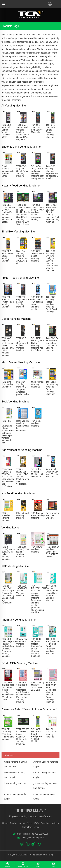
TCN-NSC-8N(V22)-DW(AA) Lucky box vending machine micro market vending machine (52, 261)
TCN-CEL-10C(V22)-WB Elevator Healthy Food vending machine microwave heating (8, 213)
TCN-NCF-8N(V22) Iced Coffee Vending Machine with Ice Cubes (37, 344)
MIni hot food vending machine (22, 515)
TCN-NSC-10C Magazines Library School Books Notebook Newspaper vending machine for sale (8, 432)
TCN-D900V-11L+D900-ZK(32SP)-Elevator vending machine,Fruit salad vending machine (52, 213)
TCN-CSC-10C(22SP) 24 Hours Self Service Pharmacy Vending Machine (53, 646)
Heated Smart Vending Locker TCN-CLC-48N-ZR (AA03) (52, 552)
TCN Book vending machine (36, 423)
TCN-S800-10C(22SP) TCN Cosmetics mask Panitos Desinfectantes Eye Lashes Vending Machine (23, 692)
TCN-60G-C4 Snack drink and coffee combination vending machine (52, 344)
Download (45, 823)
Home (5, 823)
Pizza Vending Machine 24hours (53, 515)
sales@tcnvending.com (33, 838)
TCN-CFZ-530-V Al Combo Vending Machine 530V (6, 131)
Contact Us (27, 827)
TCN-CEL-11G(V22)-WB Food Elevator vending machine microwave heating (38, 212)
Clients (55, 823)
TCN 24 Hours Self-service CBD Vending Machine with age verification (23, 477)
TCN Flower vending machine (37, 549)
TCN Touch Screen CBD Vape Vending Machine (52, 473)
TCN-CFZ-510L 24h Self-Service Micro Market (37, 129)
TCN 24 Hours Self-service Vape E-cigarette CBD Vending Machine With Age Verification (8, 594)
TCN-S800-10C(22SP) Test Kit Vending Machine (22, 591)
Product (14, 823)
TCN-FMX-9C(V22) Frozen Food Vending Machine (8, 302)
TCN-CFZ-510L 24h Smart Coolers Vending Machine (51, 131)
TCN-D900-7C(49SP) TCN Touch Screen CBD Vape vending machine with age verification (8, 478)
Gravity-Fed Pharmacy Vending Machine (22, 643)
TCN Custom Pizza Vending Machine (38, 515)
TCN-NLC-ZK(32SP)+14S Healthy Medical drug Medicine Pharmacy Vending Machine (9, 647)
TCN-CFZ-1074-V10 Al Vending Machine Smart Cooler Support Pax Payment (23, 132)
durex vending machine (15, 783)
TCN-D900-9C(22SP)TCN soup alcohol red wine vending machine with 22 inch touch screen (8, 691)
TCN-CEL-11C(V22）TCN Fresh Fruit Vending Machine (8, 734)
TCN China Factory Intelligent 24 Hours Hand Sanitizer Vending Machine (52, 593)
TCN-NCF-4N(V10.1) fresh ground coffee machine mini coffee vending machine (8, 347)
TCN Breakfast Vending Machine (6, 517)
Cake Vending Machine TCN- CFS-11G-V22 (38, 686)
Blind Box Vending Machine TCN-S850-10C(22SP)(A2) (22, 257)
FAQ (37, 823)
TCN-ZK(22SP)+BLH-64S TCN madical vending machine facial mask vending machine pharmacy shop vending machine (39, 599)
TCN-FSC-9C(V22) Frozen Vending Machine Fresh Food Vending (51, 304)
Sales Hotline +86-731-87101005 (33, 834)
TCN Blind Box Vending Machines (8, 384)
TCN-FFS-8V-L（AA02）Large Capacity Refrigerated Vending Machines (23, 737)
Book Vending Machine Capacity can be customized (23, 426)
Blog (51, 855)
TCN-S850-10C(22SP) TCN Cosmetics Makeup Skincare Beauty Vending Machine (51, 692)
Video (37, 827)
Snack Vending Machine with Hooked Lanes (8, 171)
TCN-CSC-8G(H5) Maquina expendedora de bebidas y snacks (52, 172)
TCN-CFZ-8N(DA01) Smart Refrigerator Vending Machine (37, 735)
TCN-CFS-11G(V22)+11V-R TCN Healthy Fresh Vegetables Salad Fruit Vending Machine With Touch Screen (24, 215)
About (22, 823)
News (30, 823)
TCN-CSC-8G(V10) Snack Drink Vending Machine (22, 171)
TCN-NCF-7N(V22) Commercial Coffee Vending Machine (22, 344)
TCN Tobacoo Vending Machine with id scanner (37, 473)
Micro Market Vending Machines (37, 384)
